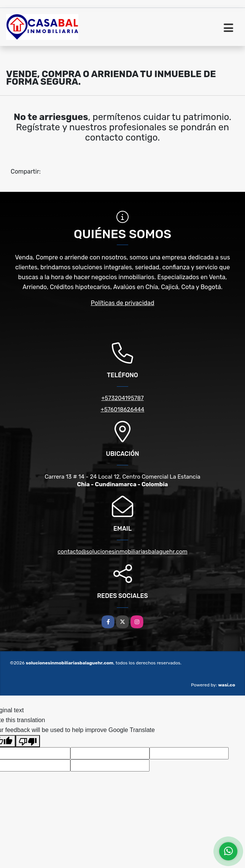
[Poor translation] (28, 741)
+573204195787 (122, 398)
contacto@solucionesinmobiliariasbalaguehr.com (122, 552)
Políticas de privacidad (123, 303)
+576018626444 (123, 409)
